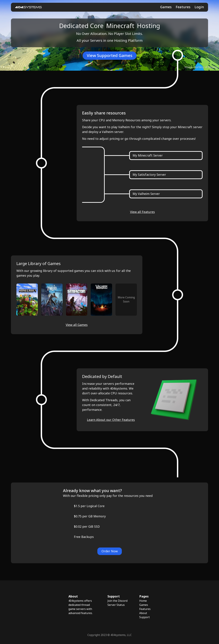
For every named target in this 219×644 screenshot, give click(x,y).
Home (143, 601)
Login (199, 7)
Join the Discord (117, 601)
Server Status (116, 605)
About (143, 613)
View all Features (142, 212)
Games (166, 7)
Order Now (110, 551)
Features (183, 7)
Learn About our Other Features (111, 420)
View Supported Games (110, 56)
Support (144, 617)
